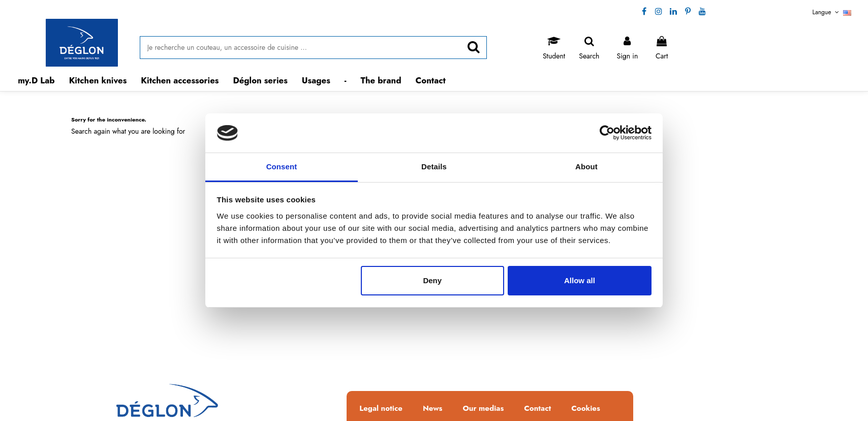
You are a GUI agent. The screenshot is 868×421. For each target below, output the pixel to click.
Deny (432, 280)
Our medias (483, 409)
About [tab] (586, 167)
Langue (832, 12)
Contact (537, 409)
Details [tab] (434, 167)
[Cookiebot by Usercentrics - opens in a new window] (607, 133)
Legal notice (381, 409)
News (433, 409)
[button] (98, 81)
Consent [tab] (282, 167)
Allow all (580, 280)
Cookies (585, 409)
